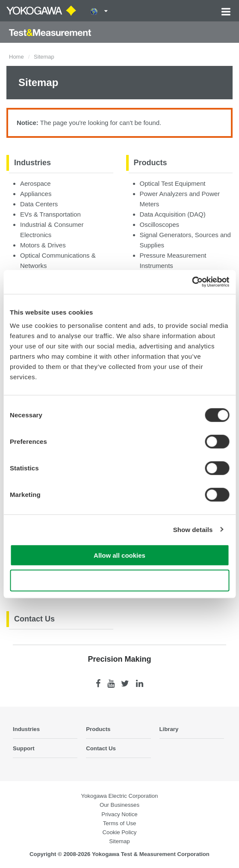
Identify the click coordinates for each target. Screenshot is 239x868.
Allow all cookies (119, 555)
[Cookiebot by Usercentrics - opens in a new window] (192, 282)
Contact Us (34, 619)
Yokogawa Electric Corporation (120, 796)
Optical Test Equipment (173, 183)
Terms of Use (120, 823)
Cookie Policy (120, 832)
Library (169, 729)
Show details (193, 529)
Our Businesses (119, 805)
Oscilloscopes (160, 224)
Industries (32, 163)
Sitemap (119, 841)
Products (150, 163)
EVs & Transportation (50, 214)
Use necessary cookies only (119, 580)
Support (24, 748)
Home (16, 57)
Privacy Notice (119, 814)
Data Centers (39, 204)
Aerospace (35, 183)
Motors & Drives (43, 245)
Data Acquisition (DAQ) (173, 214)
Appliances (36, 194)
